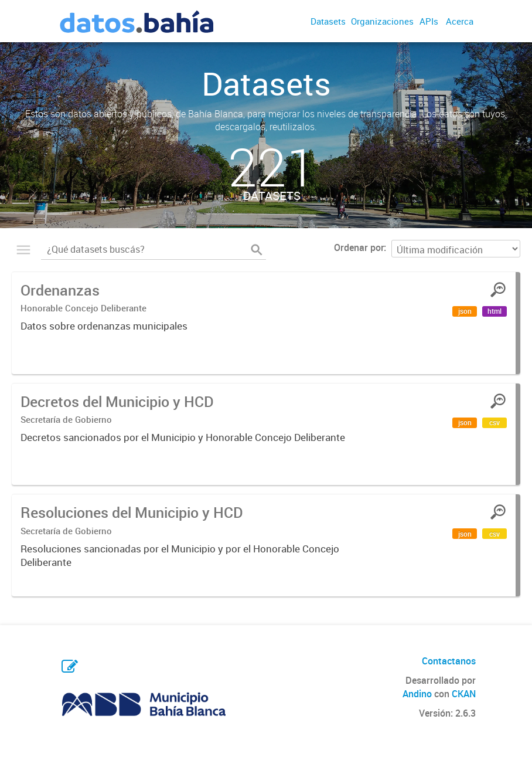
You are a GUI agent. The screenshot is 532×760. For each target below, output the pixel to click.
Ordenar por (359, 247)
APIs (429, 21)
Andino (417, 694)
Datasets (328, 21)
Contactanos (449, 661)
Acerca (460, 21)
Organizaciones (382, 21)
